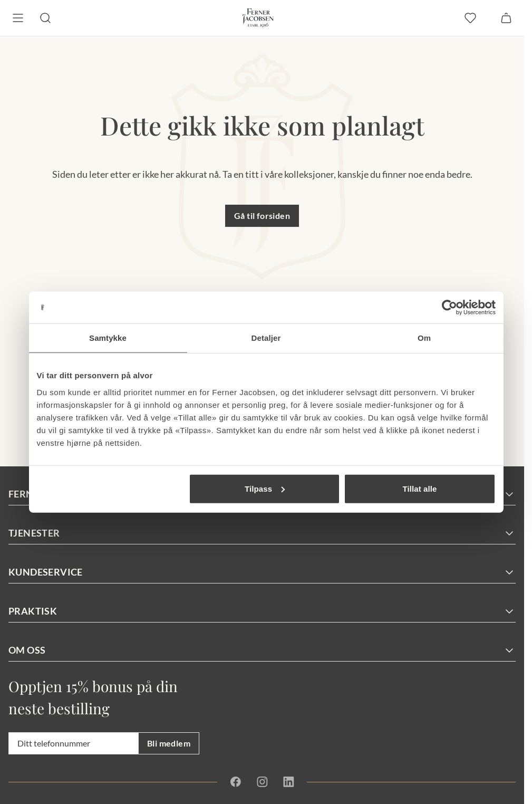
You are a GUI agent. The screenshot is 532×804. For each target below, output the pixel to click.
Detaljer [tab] (266, 338)
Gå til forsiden (262, 216)
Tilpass (265, 488)
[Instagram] (262, 782)
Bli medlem (169, 743)
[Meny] (18, 18)
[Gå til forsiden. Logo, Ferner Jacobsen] (258, 18)
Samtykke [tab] (108, 338)
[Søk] (45, 18)
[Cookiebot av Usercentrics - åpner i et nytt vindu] (449, 308)
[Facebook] (236, 782)
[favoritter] (470, 18)
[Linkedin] (288, 782)
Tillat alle (419, 488)
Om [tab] (424, 338)
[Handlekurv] (506, 18)
